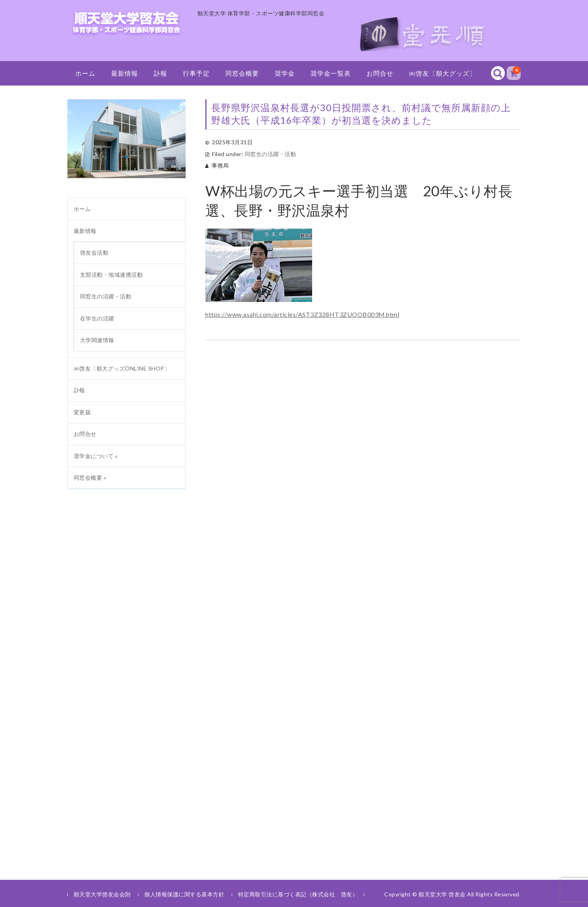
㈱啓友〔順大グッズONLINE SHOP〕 (122, 368)
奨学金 (285, 73)
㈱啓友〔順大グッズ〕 (443, 73)
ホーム (85, 73)
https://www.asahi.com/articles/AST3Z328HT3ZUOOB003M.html (302, 314)
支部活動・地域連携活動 (112, 275)
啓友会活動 (94, 252)
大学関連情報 (97, 340)
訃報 (160, 73)
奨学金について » (96, 456)
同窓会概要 (242, 73)
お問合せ (380, 73)
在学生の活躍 (97, 318)
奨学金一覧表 (331, 73)
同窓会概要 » (90, 478)
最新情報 (125, 73)
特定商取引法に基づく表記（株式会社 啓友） (298, 894)
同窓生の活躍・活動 (271, 154)
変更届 (82, 412)
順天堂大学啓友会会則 (102, 894)
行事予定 (196, 73)
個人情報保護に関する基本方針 (184, 894)
